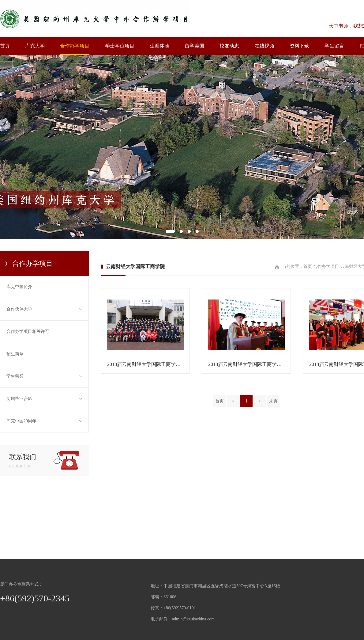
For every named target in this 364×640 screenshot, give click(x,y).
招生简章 (15, 354)
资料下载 (299, 46)
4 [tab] (197, 231)
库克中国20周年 (44, 421)
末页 (273, 401)
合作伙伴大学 (44, 309)
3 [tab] (189, 231)
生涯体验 (159, 46)
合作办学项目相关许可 (28, 331)
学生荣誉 (44, 376)
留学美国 (194, 46)
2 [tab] (181, 231)
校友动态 (229, 46)
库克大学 (35, 46)
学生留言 (334, 46)
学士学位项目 (120, 46)
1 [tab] (170, 231)
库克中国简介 (19, 287)
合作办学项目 (75, 46)
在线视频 (265, 46)
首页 (5, 46)
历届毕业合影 (44, 399)
